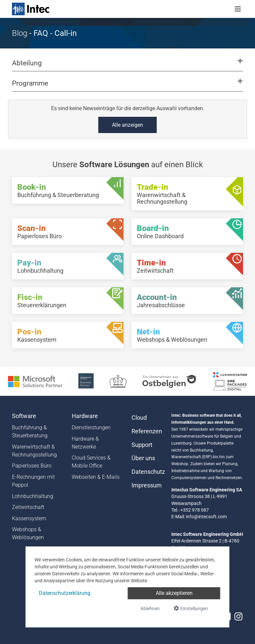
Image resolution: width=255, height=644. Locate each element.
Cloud (139, 418)
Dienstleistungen (91, 428)
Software (24, 416)
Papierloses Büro (32, 466)
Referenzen (147, 431)
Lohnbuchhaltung (33, 496)
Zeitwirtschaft (28, 507)
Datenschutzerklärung (65, 593)
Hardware (85, 416)
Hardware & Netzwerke (85, 443)
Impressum (147, 485)
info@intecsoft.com (206, 517)
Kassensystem (29, 518)
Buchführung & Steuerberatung (30, 431)
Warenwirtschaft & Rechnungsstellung (34, 451)
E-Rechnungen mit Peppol (33, 481)
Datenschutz (147, 472)
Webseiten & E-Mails (96, 477)
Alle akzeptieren (174, 593)
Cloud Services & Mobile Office (91, 462)
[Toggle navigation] (238, 9)
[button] (127, 66)
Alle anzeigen (127, 125)
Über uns (143, 458)
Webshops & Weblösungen (28, 533)
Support (142, 445)
